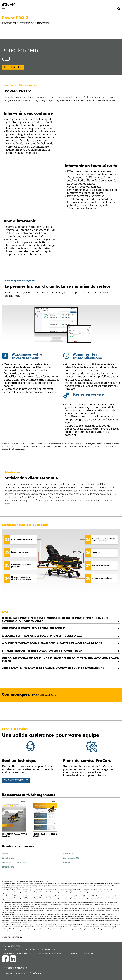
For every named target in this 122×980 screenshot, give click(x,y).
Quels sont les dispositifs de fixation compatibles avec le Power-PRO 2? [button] (53, 668)
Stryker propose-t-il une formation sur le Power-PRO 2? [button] (42, 651)
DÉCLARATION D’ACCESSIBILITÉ (38, 949)
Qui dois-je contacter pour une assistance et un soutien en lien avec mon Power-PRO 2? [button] (61, 660)
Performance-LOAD (71, 858)
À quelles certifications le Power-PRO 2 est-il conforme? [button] (42, 636)
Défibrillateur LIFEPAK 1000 (14, 862)
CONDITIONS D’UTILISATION (81, 953)
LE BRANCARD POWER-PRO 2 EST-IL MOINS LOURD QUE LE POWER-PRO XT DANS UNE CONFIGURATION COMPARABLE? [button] (55, 619)
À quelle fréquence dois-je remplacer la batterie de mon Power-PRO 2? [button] (52, 643)
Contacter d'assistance (16, 780)
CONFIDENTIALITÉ (12, 949)
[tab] (61, 619)
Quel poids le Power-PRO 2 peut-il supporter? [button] (34, 628)
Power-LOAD (69, 853)
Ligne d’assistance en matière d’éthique (23, 973)
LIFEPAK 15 (7, 853)
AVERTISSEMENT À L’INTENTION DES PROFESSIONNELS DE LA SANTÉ (33, 953)
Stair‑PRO (67, 862)
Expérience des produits (15, 968)
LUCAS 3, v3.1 (8, 858)
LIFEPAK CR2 (8, 867)
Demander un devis (13, 67)
